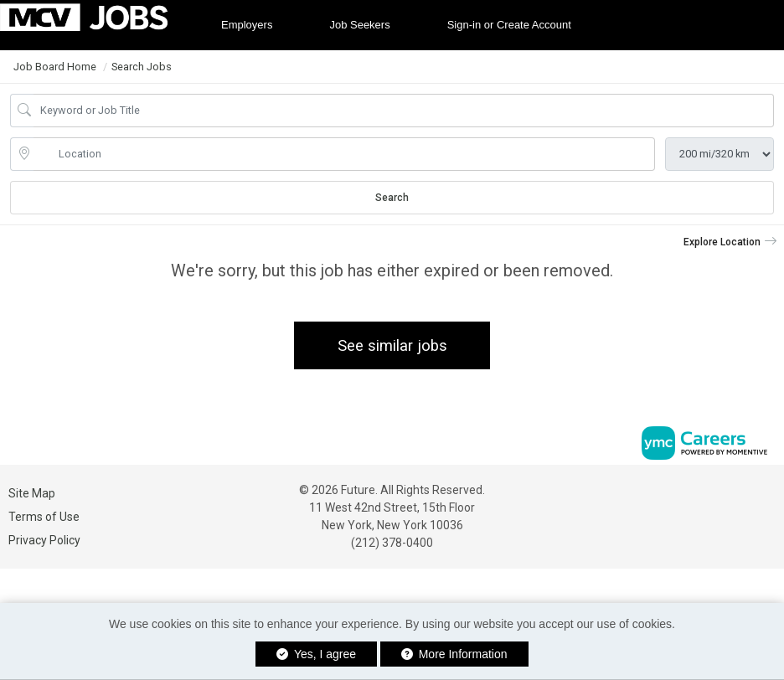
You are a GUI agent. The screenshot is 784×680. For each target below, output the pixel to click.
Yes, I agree (316, 654)
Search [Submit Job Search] (392, 198)
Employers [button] (247, 25)
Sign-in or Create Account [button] (509, 25)
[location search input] (344, 154)
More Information (454, 654)
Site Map (32, 493)
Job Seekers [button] (359, 25)
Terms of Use (44, 517)
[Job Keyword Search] (404, 111)
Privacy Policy (44, 540)
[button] (730, 242)
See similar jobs (392, 345)
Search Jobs (142, 67)
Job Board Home (55, 67)
